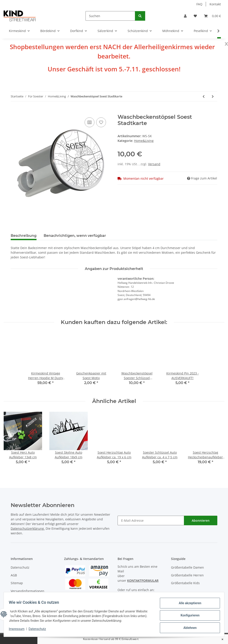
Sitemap (17, 583)
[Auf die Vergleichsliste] (90, 122)
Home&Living (144, 141)
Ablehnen (188, 628)
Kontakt (215, 4)
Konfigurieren (188, 617)
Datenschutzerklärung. (28, 528)
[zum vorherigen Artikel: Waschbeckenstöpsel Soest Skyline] (204, 96)
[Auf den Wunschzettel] (101, 122)
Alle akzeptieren (188, 605)
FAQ (199, 4)
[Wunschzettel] (195, 16)
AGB (14, 575)
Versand (154, 164)
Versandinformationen (27, 591)
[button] (185, 16)
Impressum (19, 630)
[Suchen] (110, 16)
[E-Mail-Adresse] (151, 520)
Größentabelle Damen (187, 567)
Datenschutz (20, 567)
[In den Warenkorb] (14, 111)
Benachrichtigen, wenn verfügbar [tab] (75, 236)
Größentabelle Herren (187, 575)
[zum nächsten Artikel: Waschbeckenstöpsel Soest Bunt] (213, 96)
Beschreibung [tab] (24, 236)
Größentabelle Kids (185, 583)
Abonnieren (201, 520)
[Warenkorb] (212, 16)
